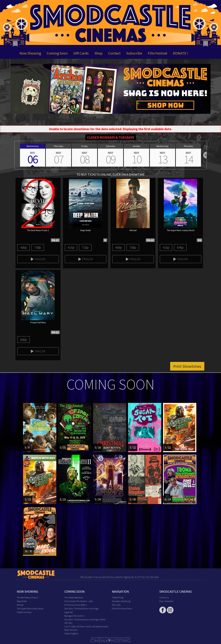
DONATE (180, 53)
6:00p (23, 339)
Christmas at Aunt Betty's (76, 605)
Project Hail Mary (24, 612)
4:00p (23, 247)
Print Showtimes (187, 366)
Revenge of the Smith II (74, 616)
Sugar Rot (69, 612)
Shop (98, 53)
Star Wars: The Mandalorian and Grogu (81, 608)
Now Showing (30, 53)
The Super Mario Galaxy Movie (30, 608)
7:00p (38, 247)
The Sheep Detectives (74, 597)
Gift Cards (81, 53)
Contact (114, 53)
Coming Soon (57, 53)
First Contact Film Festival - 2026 (78, 601)
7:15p (85, 247)
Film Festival (157, 53)
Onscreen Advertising (121, 601)
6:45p (180, 247)
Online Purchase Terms (122, 608)
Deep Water (22, 601)
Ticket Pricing (118, 597)
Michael (20, 605)
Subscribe (134, 53)
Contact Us (164, 597)
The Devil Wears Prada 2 (27, 597)
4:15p (71, 247)
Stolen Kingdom (71, 633)
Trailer (38, 259)
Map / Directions (166, 601)
